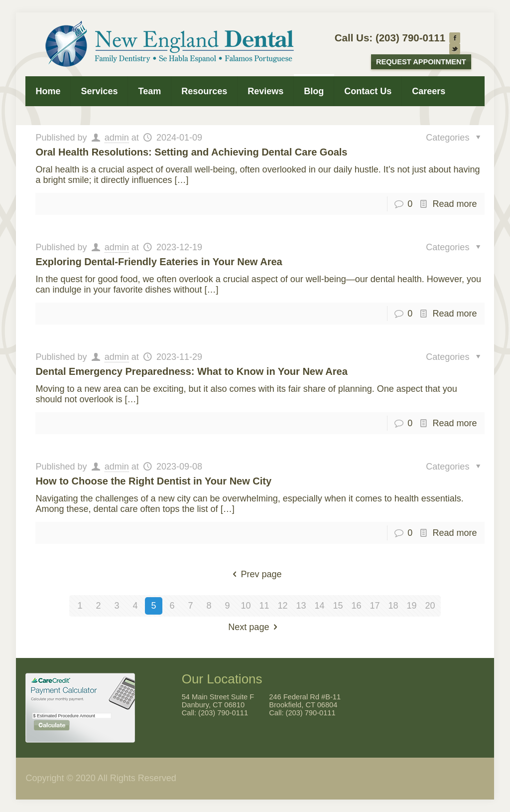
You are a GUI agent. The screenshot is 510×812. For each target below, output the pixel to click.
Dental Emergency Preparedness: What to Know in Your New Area (191, 371)
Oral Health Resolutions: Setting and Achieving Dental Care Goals (191, 152)
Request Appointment (421, 62)
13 (301, 606)
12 (282, 606)
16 (356, 606)
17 (375, 606)
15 (338, 606)
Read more (455, 204)
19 (411, 606)
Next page (255, 627)
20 (430, 606)
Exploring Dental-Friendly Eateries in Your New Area (159, 262)
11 (264, 606)
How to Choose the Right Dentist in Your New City (153, 481)
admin (117, 138)
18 (393, 606)
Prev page (255, 574)
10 (246, 606)
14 (319, 606)
